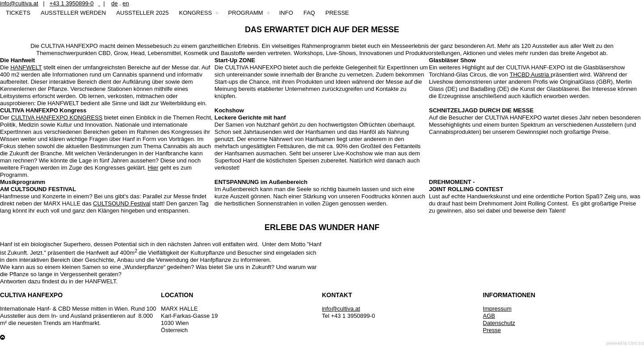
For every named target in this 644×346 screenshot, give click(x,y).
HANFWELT (26, 67)
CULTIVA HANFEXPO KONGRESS (57, 117)
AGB (489, 316)
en (126, 3)
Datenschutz (499, 323)
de (114, 3)
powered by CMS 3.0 (625, 343)
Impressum (497, 309)
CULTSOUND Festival (122, 203)
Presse (492, 330)
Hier (153, 168)
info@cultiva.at (19, 3)
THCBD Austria (530, 75)
